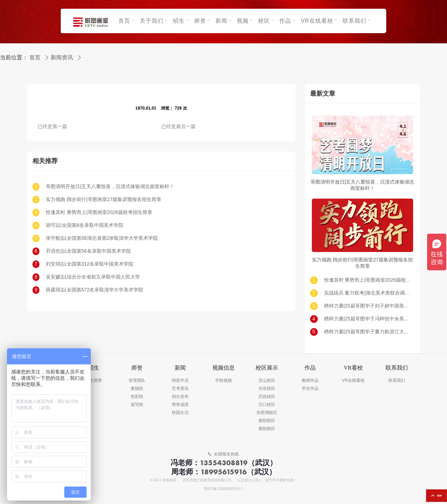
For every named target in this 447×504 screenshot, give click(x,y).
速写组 (137, 405)
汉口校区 (267, 405)
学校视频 (223, 381)
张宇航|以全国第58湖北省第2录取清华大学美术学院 (102, 238)
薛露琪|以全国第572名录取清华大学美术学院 (94, 290)
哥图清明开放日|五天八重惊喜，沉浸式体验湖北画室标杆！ (110, 187)
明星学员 (180, 381)
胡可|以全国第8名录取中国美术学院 (84, 225)
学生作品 (310, 389)
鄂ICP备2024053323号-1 (223, 489)
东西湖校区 (267, 413)
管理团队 (137, 381)
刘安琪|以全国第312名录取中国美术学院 (90, 264)
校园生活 (180, 413)
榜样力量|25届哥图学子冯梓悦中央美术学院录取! (368, 319)
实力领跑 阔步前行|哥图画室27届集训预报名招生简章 (104, 199)
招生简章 (94, 381)
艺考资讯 (180, 389)
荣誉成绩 (180, 405)
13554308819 (224, 463)
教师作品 (310, 381)
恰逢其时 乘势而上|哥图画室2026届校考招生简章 (99, 212)
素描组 (137, 389)
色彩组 (137, 397)
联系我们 (397, 381)
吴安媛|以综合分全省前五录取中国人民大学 (93, 277)
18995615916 (224, 472)
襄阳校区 (267, 421)
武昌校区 (267, 397)
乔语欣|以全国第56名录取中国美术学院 (88, 251)
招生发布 (180, 397)
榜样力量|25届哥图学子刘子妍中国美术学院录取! (368, 306)
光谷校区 (267, 389)
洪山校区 (267, 381)
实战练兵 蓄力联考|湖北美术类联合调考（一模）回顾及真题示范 (368, 293)
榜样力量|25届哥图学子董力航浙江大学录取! (368, 332)
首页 (35, 58)
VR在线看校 (353, 381)
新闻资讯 (62, 58)
